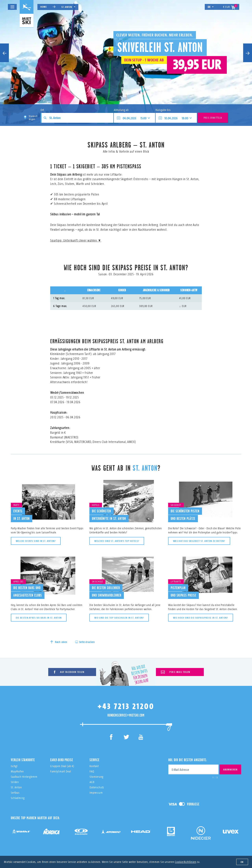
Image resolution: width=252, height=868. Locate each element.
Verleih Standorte (23, 760)
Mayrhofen (17, 771)
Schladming (18, 798)
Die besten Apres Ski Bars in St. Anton (39, 618)
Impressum (96, 793)
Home (44, 7)
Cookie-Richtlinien (185, 862)
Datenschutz (97, 787)
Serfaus (15, 793)
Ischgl (14, 766)
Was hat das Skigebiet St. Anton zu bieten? (199, 541)
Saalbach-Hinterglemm (24, 777)
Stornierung (96, 777)
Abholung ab (121, 110)
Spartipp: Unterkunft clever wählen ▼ (76, 240)
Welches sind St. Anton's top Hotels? (117, 541)
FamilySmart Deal (61, 771)
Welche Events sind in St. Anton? (36, 541)
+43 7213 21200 (126, 706)
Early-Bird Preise (62, 760)
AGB (92, 782)
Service (94, 760)
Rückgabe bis (163, 110)
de (211, 7)
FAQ (92, 771)
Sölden (15, 782)
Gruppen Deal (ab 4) (62, 766)
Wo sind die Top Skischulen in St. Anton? (119, 618)
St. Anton (68, 7)
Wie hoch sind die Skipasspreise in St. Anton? (201, 618)
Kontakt (94, 766)
